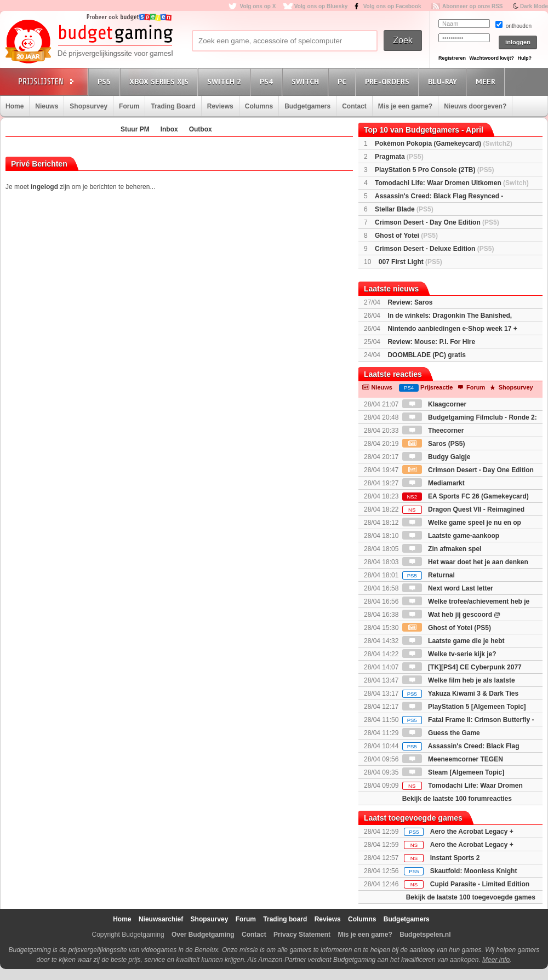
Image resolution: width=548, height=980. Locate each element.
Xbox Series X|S (161, 81)
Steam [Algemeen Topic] (453, 772)
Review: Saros (410, 302)
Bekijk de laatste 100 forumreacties (457, 799)
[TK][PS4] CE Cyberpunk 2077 (462, 667)
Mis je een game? (405, 106)
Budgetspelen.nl (425, 935)
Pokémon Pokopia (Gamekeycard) (444, 144)
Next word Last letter (448, 588)
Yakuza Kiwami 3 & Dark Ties (460, 694)
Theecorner (433, 431)
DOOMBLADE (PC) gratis (427, 355)
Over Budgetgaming (203, 935)
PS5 (106, 81)
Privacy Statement (302, 935)
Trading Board (173, 106)
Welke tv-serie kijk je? (449, 654)
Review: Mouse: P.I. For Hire (431, 342)
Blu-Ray (444, 81)
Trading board (285, 919)
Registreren (452, 58)
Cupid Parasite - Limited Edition (480, 884)
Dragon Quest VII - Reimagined (463, 509)
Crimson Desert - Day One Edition (437, 222)
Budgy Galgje (436, 457)
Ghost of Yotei (406, 236)
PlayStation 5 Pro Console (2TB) (434, 170)
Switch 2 (226, 81)
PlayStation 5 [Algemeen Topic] (464, 707)
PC (344, 81)
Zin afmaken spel (442, 549)
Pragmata (399, 157)
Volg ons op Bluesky (321, 6)
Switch (307, 81)
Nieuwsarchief (161, 919)
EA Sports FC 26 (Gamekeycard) (466, 496)
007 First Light (410, 262)
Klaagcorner (434, 404)
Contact (354, 106)
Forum (129, 106)
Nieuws (47, 106)
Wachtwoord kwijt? (492, 58)
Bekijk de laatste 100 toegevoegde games (471, 897)
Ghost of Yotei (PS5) (447, 628)
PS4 (268, 81)
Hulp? (524, 58)
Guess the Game (441, 733)
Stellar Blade (404, 209)
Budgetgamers (307, 106)
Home (15, 106)
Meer (487, 81)
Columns (259, 106)
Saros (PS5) (434, 444)
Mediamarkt (433, 483)
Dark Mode (534, 6)
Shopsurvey (89, 106)
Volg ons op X (258, 6)
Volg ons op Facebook (392, 6)
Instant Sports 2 (455, 858)
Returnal (429, 575)
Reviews (220, 106)
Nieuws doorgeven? (475, 106)
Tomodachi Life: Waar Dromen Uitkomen (452, 183)
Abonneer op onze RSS (473, 6)
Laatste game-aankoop (451, 536)
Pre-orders (389, 81)
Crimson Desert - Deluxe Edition (434, 249)
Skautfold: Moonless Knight (474, 871)
